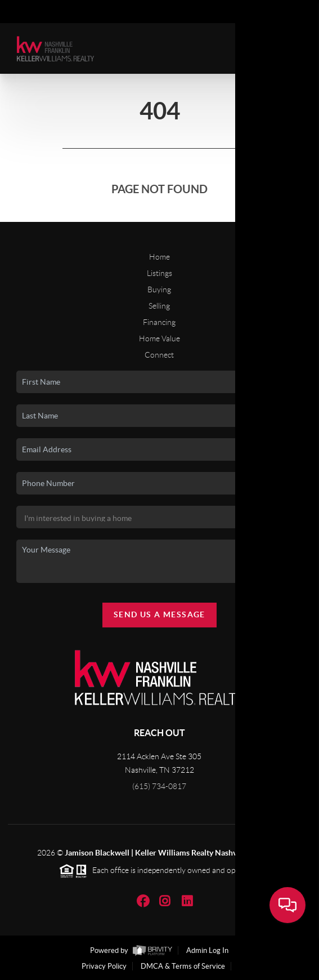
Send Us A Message (159, 614)
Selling (159, 306)
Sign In (275, 12)
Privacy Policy (104, 966)
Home (159, 257)
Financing (159, 322)
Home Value (159, 338)
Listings (159, 273)
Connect (159, 355)
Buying (159, 289)
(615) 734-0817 (159, 786)
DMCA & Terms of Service (183, 966)
